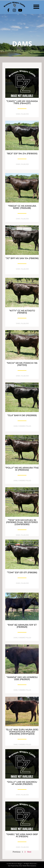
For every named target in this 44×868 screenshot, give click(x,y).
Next (29, 852)
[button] (36, 7)
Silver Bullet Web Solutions (27, 866)
